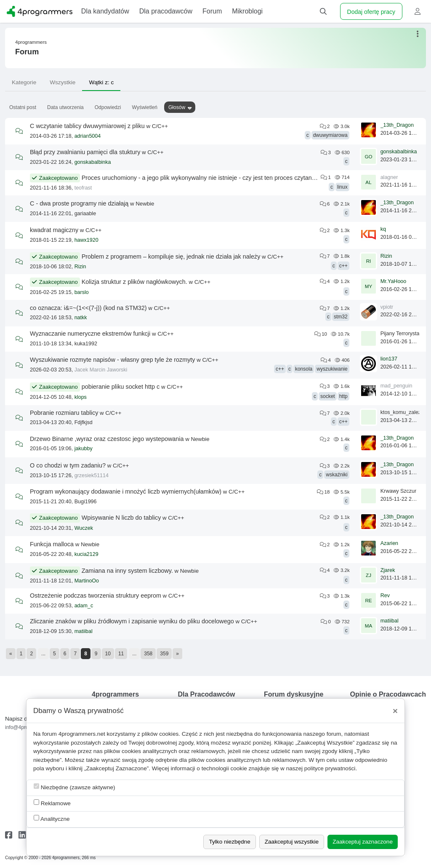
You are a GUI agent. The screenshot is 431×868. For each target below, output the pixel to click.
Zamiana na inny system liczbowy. (127, 571)
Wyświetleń (145, 107)
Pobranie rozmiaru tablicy (64, 413)
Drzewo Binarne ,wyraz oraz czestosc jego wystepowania (107, 439)
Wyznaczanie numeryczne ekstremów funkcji (90, 334)
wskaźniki (337, 475)
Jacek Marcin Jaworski (101, 370)
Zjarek (388, 570)
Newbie (145, 204)
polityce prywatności (330, 768)
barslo (82, 292)
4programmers (31, 42)
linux (342, 187)
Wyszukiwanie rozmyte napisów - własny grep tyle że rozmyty (113, 360)
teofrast (83, 188)
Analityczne (52, 819)
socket (328, 396)
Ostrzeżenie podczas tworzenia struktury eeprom (96, 596)
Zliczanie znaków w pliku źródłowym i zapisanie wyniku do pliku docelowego (132, 621)
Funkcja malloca (52, 544)
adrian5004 (88, 136)
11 (121, 654)
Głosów (177, 107)
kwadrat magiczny (54, 230)
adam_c (84, 606)
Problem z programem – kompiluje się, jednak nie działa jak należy (171, 256)
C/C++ (160, 126)
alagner (389, 177)
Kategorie (24, 82)
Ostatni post (23, 107)
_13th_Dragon (397, 125)
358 (148, 654)
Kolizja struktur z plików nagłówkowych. (134, 282)
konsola (304, 369)
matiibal (84, 631)
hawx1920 (86, 240)
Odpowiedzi (108, 107)
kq (383, 229)
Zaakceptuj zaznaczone (363, 842)
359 (164, 654)
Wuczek (84, 528)
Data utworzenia (65, 107)
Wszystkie (63, 82)
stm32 (341, 317)
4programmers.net (82, 734)
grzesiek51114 (92, 475)
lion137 (389, 359)
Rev (385, 596)
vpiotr (387, 307)
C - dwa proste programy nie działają (79, 203)
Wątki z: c (101, 82)
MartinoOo (87, 581)
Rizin (80, 267)
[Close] (395, 711)
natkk (81, 318)
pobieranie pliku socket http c (121, 387)
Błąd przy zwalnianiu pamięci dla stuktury (85, 152)
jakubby (84, 449)
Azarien (389, 543)
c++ (343, 266)
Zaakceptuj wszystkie (292, 842)
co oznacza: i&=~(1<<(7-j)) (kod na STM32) (88, 308)
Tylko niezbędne (229, 842)
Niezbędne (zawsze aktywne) (74, 787)
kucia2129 (86, 554)
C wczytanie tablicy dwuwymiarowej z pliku (87, 126)
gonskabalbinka (93, 162)
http (343, 396)
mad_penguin (396, 386)
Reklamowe (52, 803)
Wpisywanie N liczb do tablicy (121, 518)
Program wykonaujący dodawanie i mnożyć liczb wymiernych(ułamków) (126, 491)
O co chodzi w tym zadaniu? (68, 465)
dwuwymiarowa (330, 135)
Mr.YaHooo (394, 281)
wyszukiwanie (332, 369)
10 (108, 654)
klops (81, 397)
